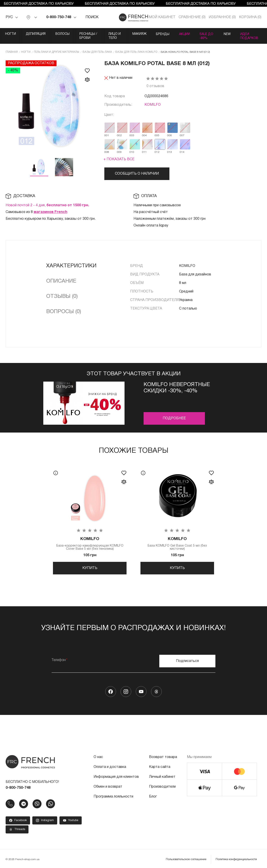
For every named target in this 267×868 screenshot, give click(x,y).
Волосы (65, 34)
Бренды (190, 34)
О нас (98, 755)
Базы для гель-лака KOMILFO (136, 48)
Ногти (11, 34)
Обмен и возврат (108, 785)
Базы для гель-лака (97, 48)
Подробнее (174, 414)
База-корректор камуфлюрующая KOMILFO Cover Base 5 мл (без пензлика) (90, 540)
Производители (162, 785)
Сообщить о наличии (137, 169)
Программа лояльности (113, 795)
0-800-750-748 (59, 17)
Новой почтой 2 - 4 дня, (47, 201)
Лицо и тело (135, 34)
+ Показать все (119, 155)
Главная (12, 48)
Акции (213, 34)
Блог (153, 795)
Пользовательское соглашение (186, 857)
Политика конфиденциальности (236, 857)
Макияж (165, 34)
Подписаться (187, 659)
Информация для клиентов (116, 775)
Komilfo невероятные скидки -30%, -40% (177, 384)
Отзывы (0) (62, 292)
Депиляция (37, 34)
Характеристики (71, 262)
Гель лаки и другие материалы (57, 48)
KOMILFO (153, 101)
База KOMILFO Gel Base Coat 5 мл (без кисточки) (177, 540)
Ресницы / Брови (98, 34)
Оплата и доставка (110, 765)
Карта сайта (160, 765)
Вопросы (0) (64, 308)
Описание (61, 277)
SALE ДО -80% (241, 34)
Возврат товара (163, 755)
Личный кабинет (162, 775)
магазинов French (50, 208)
